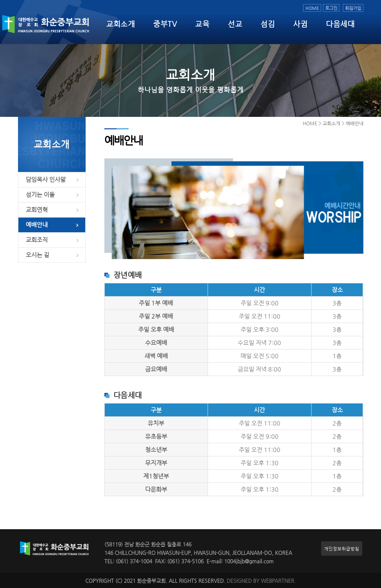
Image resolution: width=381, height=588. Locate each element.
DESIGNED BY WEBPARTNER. (261, 581)
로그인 (331, 8)
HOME (312, 8)
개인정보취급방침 (342, 548)
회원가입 (353, 8)
